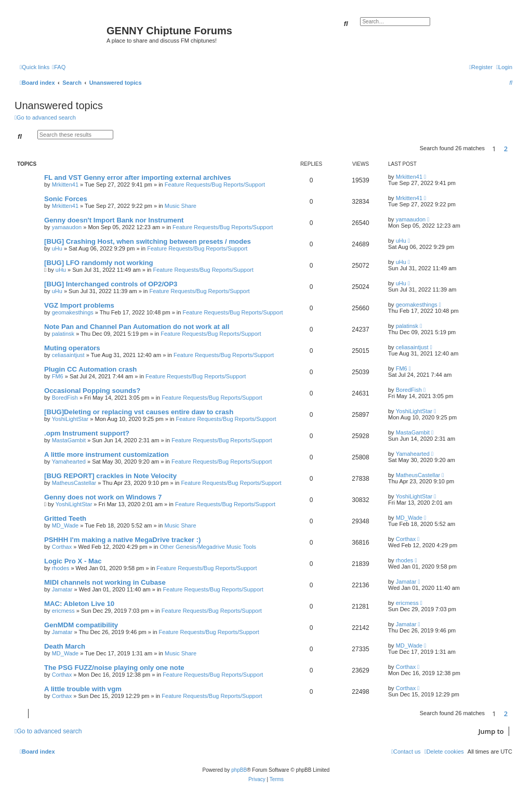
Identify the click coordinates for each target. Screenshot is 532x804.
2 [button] (506, 149)
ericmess (63, 611)
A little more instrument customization (107, 454)
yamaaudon (67, 227)
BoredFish (65, 398)
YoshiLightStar (70, 419)
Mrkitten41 (65, 184)
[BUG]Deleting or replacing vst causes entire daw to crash (139, 412)
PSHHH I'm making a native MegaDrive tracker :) (122, 540)
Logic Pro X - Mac (73, 561)
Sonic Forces (66, 199)
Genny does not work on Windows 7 (103, 497)
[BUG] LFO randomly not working (99, 263)
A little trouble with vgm (83, 689)
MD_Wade (65, 525)
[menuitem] (59, 67)
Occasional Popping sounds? (92, 391)
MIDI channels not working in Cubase (105, 582)
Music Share (181, 206)
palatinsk (63, 334)
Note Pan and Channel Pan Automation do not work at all (137, 327)
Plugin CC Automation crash (90, 369)
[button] (515, 149)
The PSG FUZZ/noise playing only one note (114, 668)
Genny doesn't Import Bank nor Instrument (114, 220)
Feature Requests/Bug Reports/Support (215, 184)
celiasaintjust (68, 355)
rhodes (61, 568)
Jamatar (62, 589)
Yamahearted (69, 462)
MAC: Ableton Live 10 (79, 604)
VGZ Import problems (79, 305)
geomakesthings (73, 312)
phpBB (239, 770)
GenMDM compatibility (81, 625)
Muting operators (72, 348)
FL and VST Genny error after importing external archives (138, 177)
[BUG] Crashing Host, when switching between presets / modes (148, 241)
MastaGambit (69, 440)
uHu (57, 248)
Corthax (62, 547)
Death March (65, 646)
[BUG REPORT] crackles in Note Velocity (110, 476)
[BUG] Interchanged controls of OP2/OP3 (111, 284)
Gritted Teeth (65, 518)
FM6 (58, 376)
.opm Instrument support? (87, 433)
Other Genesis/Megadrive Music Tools (208, 547)
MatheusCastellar (74, 483)
